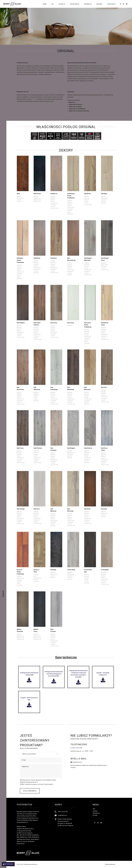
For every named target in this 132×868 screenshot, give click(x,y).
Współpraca (75, 4)
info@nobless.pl (77, 762)
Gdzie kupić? (112, 4)
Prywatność (8, 864)
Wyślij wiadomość (30, 791)
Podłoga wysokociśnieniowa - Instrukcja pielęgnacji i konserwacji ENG (54, 676)
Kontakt (99, 4)
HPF (53, 4)
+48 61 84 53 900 (77, 748)
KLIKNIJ (22, 784)
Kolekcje (62, 4)
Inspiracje (88, 4)
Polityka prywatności (110, 864)
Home (45, 4)
